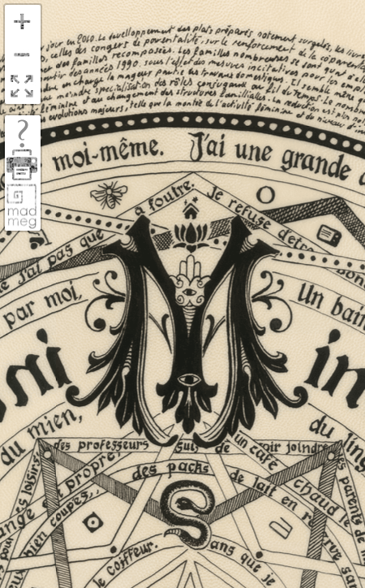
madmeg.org (22, 206)
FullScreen (22, 87)
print (22, 165)
